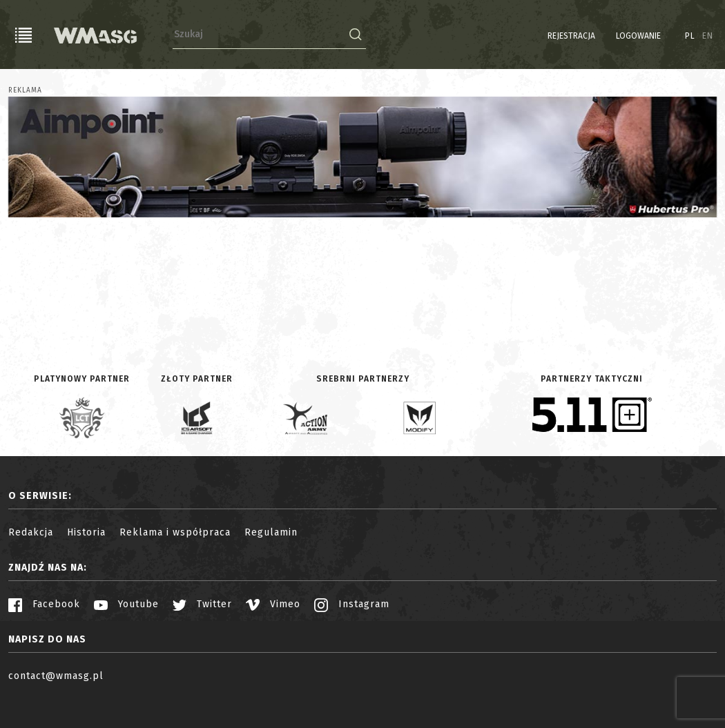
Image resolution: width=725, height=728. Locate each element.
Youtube (126, 604)
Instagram (352, 604)
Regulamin (271, 532)
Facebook (44, 604)
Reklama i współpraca (175, 532)
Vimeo (273, 604)
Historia (86, 532)
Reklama (25, 90)
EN (708, 36)
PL (690, 36)
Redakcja (31, 532)
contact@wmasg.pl (56, 676)
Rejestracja (571, 36)
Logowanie (638, 36)
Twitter (202, 604)
